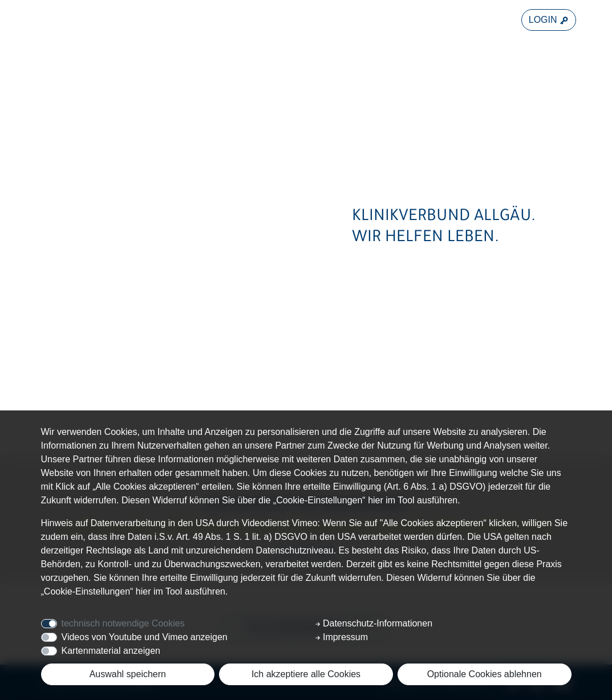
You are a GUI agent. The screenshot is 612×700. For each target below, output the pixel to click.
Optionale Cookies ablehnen (485, 674)
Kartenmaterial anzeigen (111, 651)
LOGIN (549, 20)
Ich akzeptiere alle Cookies (306, 674)
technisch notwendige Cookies (123, 623)
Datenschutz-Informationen (374, 623)
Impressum (342, 637)
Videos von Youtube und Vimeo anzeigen (145, 637)
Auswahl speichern (128, 674)
